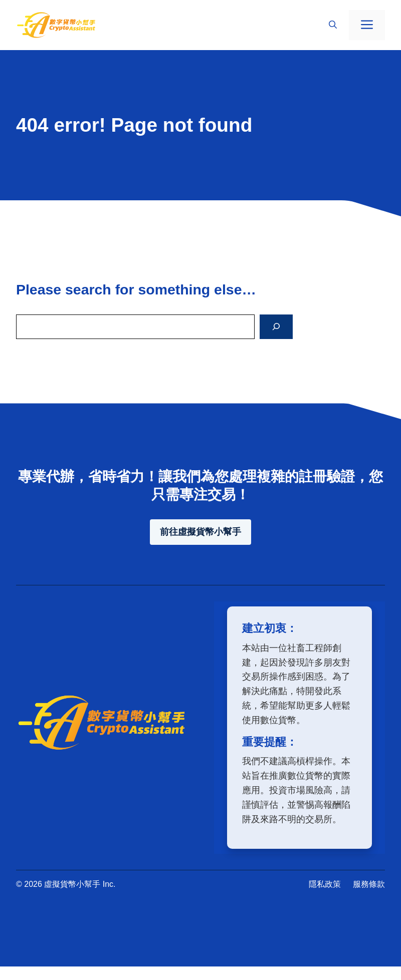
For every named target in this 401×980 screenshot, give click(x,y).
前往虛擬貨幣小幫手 (200, 532)
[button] (333, 25)
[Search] (276, 327)
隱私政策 (325, 884)
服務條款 (369, 884)
